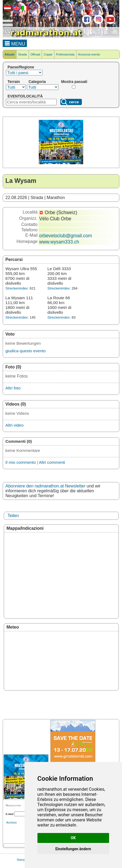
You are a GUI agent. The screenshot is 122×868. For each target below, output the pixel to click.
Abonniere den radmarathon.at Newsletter (45, 486)
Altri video (14, 425)
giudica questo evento (25, 351)
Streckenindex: (17, 288)
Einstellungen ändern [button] (73, 849)
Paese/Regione (21, 67)
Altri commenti (52, 462)
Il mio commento (21, 462)
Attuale (10, 54)
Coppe (48, 54)
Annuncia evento (89, 54)
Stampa (22, 860)
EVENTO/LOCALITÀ (25, 96)
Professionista (65, 54)
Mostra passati (74, 82)
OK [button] (73, 838)
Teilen (13, 516)
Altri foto (13, 388)
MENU (15, 43)
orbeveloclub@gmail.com (65, 236)
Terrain (14, 82)
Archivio (11, 822)
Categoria (37, 82)
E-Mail (10, 814)
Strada (22, 54)
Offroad (35, 54)
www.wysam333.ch (59, 242)
